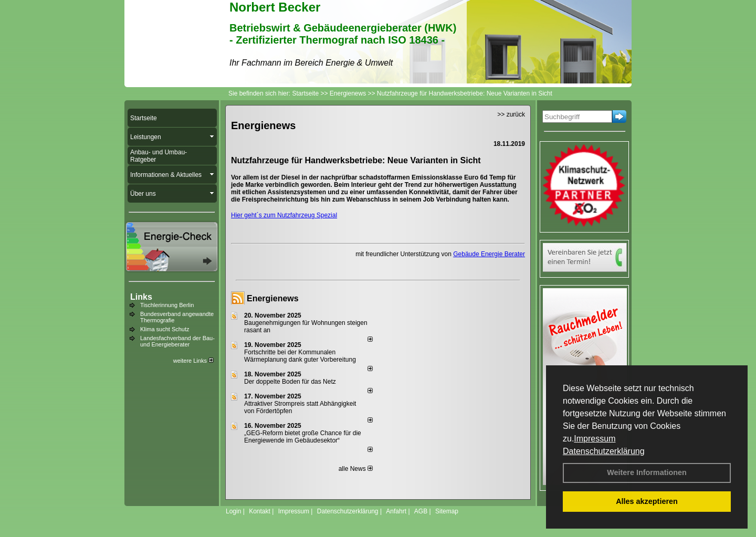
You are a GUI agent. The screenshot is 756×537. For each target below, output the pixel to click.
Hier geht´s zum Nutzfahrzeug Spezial (284, 215)
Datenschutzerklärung (604, 451)
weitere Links (193, 361)
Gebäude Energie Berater (489, 254)
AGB (421, 511)
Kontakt (260, 511)
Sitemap (447, 511)
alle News (356, 469)
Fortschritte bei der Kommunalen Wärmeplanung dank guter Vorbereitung (300, 356)
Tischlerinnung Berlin (167, 305)
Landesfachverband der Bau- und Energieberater (177, 341)
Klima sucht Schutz (165, 329)
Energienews (273, 298)
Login (233, 511)
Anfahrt (396, 511)
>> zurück (511, 114)
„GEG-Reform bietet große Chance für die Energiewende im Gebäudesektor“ (303, 437)
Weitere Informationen (647, 472)
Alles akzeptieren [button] (647, 501)
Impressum (595, 439)
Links (141, 297)
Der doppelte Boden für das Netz (290, 382)
